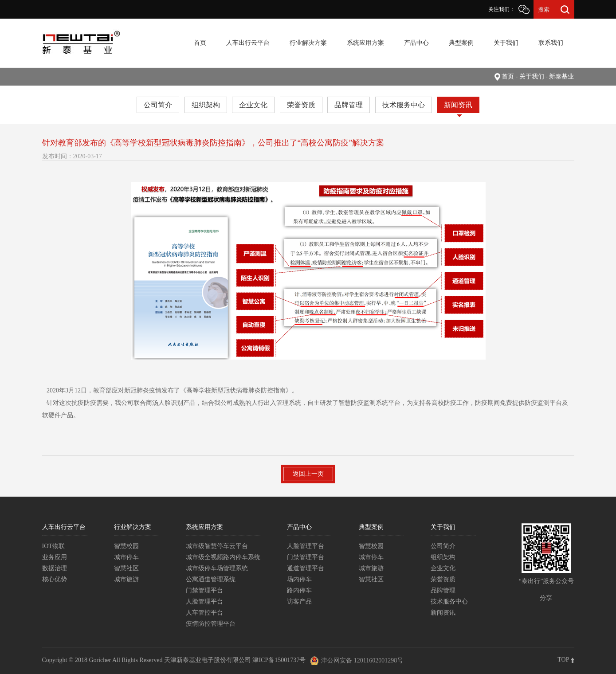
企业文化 (253, 105)
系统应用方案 (365, 43)
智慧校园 (126, 546)
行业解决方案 (308, 43)
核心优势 (55, 579)
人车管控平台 (204, 613)
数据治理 (55, 568)
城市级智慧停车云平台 (217, 546)
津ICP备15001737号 (279, 660)
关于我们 (506, 43)
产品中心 (416, 43)
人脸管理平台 (204, 602)
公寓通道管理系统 (211, 579)
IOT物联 (53, 546)
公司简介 (158, 105)
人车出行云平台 (248, 43)
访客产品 (299, 602)
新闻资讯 (458, 105)
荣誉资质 (301, 105)
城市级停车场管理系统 (217, 568)
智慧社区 (126, 568)
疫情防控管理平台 (211, 624)
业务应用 (55, 557)
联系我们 (551, 43)
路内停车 (299, 590)
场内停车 (299, 579)
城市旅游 (126, 579)
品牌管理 (349, 105)
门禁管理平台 (204, 590)
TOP (566, 660)
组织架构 (206, 105)
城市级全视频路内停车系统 (223, 557)
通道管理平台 (306, 568)
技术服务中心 (404, 105)
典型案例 (461, 43)
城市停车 (126, 557)
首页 (200, 43)
